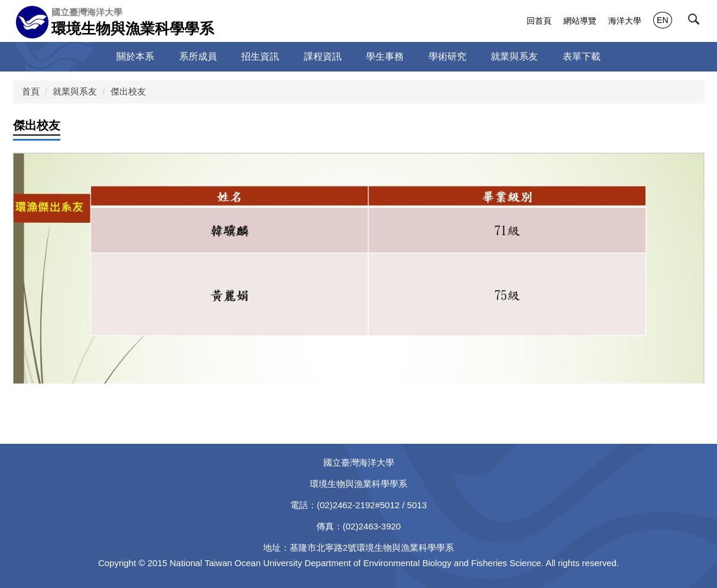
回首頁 (539, 21)
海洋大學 (625, 21)
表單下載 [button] (582, 56)
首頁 (31, 91)
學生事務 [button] (385, 56)
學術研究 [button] (447, 56)
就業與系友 (75, 91)
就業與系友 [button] (514, 56)
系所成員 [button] (198, 56)
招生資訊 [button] (260, 56)
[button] (696, 22)
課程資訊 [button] (323, 56)
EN (662, 20)
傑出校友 (128, 91)
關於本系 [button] (135, 56)
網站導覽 (580, 21)
